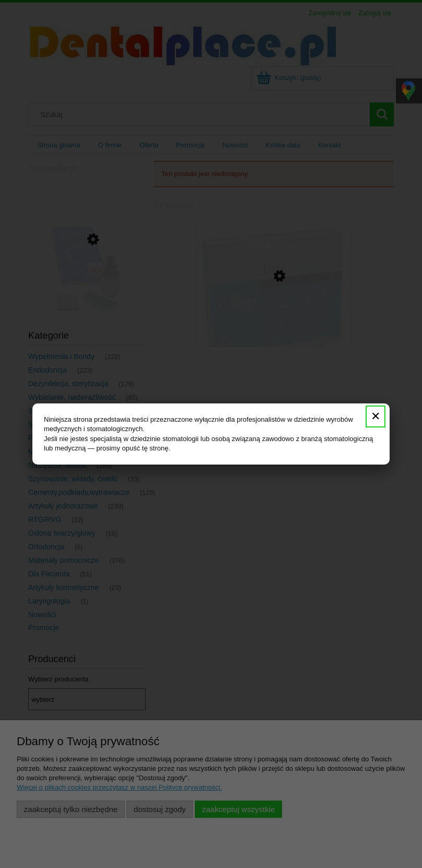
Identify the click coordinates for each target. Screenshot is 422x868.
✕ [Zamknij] (376, 416)
